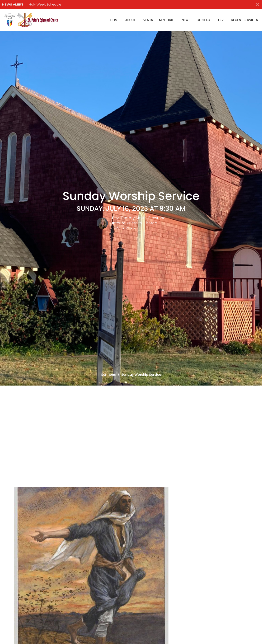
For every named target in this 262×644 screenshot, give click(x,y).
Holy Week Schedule (45, 4)
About (130, 20)
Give (222, 20)
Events (147, 20)
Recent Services (245, 20)
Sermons (108, 375)
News (186, 20)
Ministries (167, 20)
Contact (204, 20)
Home (115, 20)
